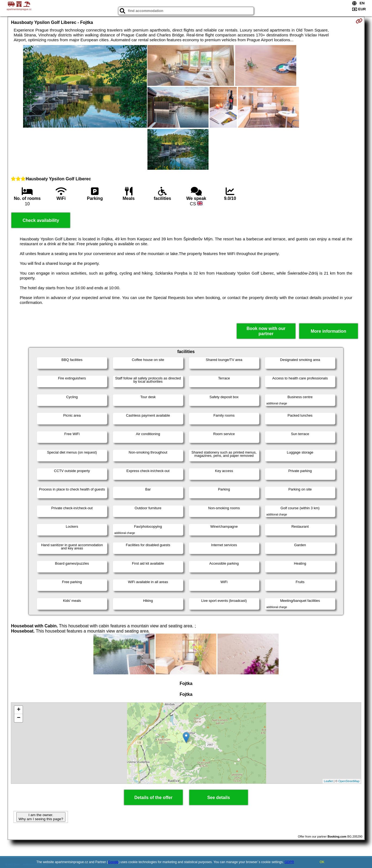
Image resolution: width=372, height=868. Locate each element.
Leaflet (328, 781)
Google (113, 862)
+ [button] (19, 710)
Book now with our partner (266, 331)
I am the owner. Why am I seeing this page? (41, 817)
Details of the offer (153, 798)
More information (328, 331)
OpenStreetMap (349, 781)
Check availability (41, 220)
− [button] (19, 718)
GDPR (289, 862)
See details (219, 798)
